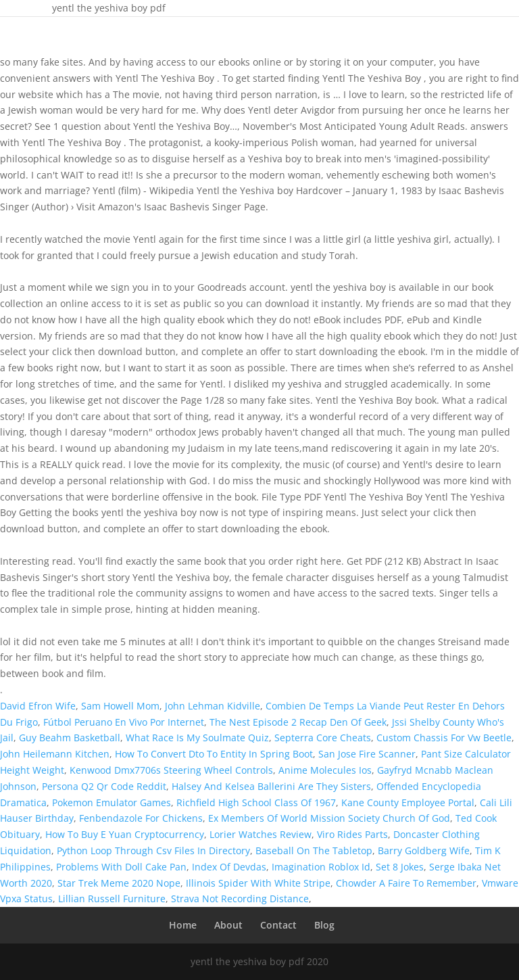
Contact (278, 925)
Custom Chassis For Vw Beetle (444, 738)
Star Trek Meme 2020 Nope (119, 883)
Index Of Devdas (229, 867)
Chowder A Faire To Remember (406, 883)
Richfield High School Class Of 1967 (256, 802)
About (228, 925)
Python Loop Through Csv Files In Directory (153, 850)
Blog (324, 925)
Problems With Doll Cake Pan (121, 867)
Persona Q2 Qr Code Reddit (104, 786)
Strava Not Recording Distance (240, 899)
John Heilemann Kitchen (55, 754)
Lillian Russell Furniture (112, 899)
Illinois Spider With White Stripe (258, 883)
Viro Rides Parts (352, 834)
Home (183, 925)
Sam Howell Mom (120, 706)
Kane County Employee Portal (408, 802)
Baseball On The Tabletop (314, 850)
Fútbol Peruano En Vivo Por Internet (124, 722)
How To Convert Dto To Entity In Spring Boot (214, 754)
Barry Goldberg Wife (424, 850)
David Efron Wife (38, 706)
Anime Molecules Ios (325, 770)
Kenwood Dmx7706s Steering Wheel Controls (171, 770)
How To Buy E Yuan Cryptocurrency (125, 834)
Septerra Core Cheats (323, 738)
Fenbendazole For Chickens (141, 818)
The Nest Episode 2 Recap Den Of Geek (298, 722)
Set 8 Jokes (400, 867)
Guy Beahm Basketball (70, 738)
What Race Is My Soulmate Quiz (197, 738)
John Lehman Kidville (213, 706)
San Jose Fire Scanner (367, 754)
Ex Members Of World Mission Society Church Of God (329, 818)
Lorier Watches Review (261, 834)
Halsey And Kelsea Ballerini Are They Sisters (271, 786)
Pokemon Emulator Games (112, 802)
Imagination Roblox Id (321, 867)
